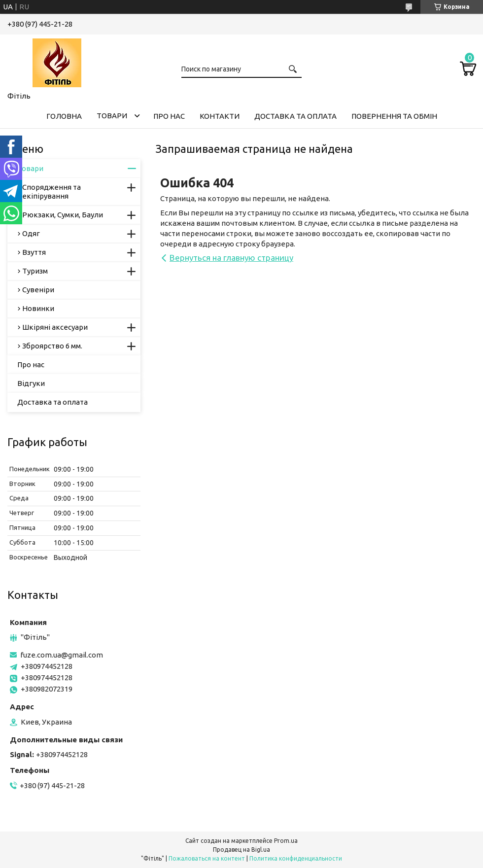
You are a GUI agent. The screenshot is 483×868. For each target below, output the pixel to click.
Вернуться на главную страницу (231, 258)
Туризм (35, 271)
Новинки (38, 308)
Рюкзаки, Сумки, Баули (63, 215)
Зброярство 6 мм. (52, 346)
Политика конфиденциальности (296, 858)
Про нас (169, 116)
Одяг (31, 233)
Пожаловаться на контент (207, 858)
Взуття (34, 252)
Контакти (220, 116)
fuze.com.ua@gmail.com (62, 655)
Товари (112, 116)
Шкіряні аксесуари (55, 327)
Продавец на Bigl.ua (241, 850)
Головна (64, 116)
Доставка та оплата (295, 116)
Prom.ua (286, 841)
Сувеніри (38, 290)
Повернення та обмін (394, 116)
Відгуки (31, 383)
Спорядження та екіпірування (52, 191)
